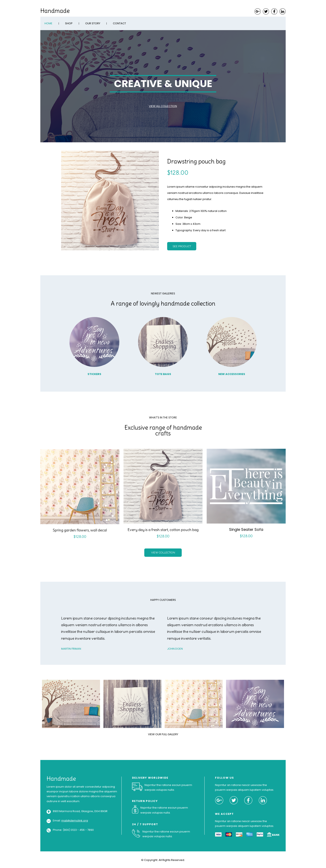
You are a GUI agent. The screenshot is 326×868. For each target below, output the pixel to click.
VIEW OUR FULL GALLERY (163, 734)
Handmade (55, 11)
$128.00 (178, 173)
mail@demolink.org (75, 821)
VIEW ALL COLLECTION (163, 106)
